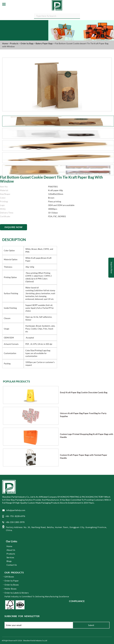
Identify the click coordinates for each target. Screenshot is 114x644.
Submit (91, 625)
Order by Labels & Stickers (17, 593)
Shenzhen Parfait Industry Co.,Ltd (35, 640)
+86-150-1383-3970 (15, 522)
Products (14, 43)
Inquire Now (14, 227)
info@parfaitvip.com (16, 510)
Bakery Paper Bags (44, 43)
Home (5, 43)
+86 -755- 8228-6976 (15, 516)
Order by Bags (27, 43)
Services (10, 557)
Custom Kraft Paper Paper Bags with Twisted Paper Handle (84, 456)
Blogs (9, 561)
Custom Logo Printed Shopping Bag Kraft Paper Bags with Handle (87, 436)
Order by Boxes (12, 585)
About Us (11, 550)
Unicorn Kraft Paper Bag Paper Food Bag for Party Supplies (83, 415)
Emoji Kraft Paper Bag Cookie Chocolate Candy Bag (84, 392)
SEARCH (80, 17)
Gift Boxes (9, 577)
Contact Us (12, 565)
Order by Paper (12, 581)
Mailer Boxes (10, 589)
